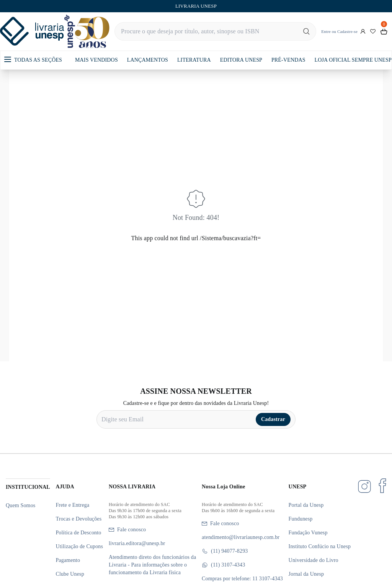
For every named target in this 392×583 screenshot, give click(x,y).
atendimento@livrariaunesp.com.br (241, 537)
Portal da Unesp (306, 505)
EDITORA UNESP (241, 60)
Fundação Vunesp (308, 533)
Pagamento (68, 560)
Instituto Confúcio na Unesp (320, 546)
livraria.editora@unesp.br (137, 543)
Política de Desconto (78, 533)
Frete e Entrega (72, 505)
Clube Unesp (70, 574)
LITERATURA (194, 60)
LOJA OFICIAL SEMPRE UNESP (353, 60)
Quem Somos (20, 505)
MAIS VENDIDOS (96, 60)
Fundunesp (301, 519)
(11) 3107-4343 (223, 565)
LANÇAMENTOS (148, 60)
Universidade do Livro (314, 560)
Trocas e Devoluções (78, 519)
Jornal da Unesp (306, 574)
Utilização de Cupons (79, 546)
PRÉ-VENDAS (288, 60)
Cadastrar (273, 419)
